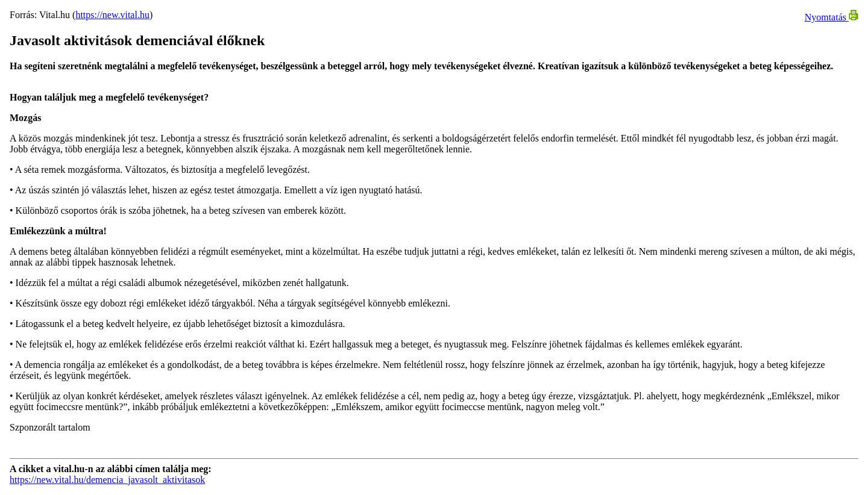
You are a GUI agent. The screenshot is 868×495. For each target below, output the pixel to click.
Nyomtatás (832, 17)
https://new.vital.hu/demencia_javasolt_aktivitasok (107, 480)
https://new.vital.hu (112, 15)
